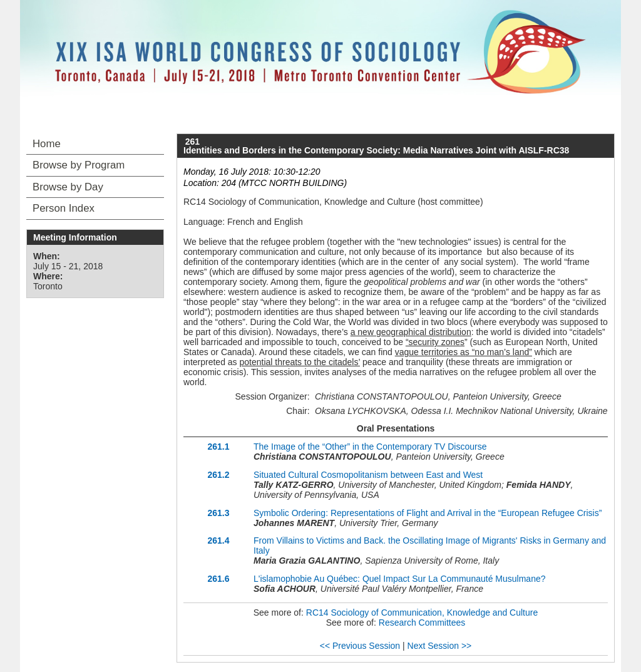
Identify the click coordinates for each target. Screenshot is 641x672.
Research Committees (422, 623)
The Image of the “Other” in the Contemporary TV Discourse (370, 447)
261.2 (218, 475)
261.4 (218, 540)
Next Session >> (440, 646)
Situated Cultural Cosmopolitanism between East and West (368, 475)
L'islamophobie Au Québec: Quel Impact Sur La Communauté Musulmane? (399, 579)
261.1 (218, 447)
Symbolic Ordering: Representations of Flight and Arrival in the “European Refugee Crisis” (428, 513)
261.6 (218, 579)
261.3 (218, 513)
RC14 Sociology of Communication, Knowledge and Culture (422, 613)
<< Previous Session (360, 646)
